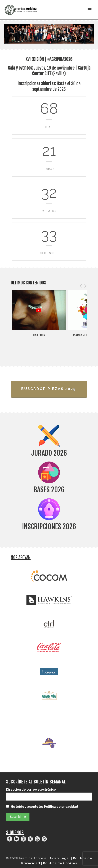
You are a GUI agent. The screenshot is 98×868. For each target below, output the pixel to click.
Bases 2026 (49, 490)
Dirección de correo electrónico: (31, 790)
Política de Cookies (60, 863)
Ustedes (39, 335)
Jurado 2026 (49, 453)
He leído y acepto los (42, 807)
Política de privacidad (61, 807)
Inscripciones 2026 (49, 527)
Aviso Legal (60, 858)
